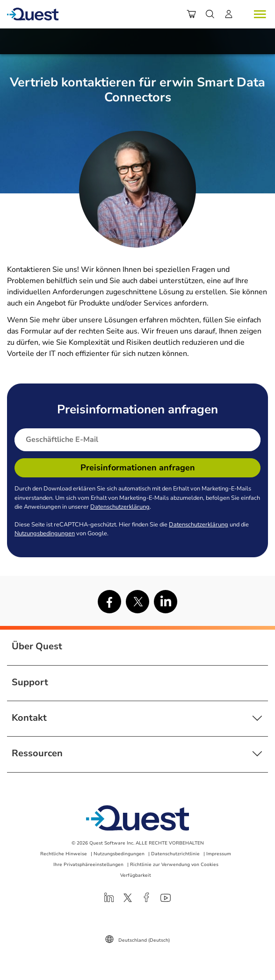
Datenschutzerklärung (120, 507)
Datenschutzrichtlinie (175, 854)
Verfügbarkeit (136, 875)
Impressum (219, 854)
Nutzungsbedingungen (45, 533)
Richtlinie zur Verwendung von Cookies (174, 865)
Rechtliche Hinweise (64, 854)
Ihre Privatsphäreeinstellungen (88, 865)
